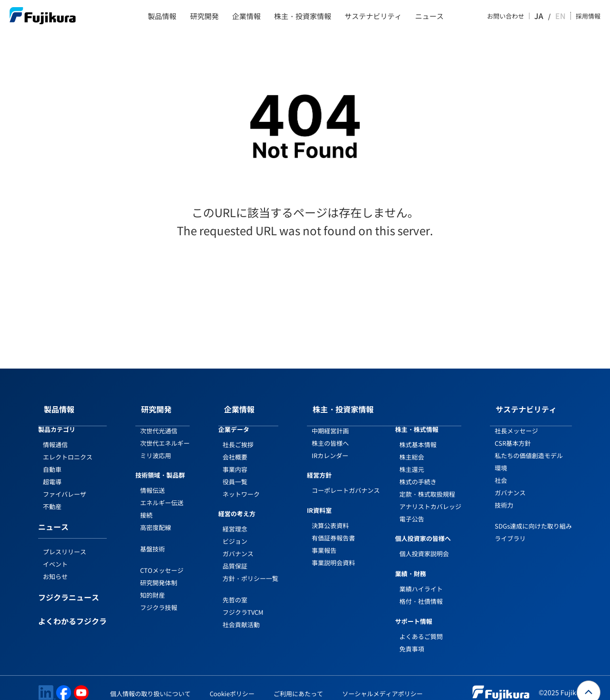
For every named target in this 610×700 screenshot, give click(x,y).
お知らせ (55, 567)
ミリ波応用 (156, 446)
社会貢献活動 (241, 615)
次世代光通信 (159, 421)
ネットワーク (241, 485)
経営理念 (235, 519)
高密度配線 (156, 518)
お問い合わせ (516, 16)
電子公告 (412, 509)
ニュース (429, 16)
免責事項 (412, 639)
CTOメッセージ (162, 561)
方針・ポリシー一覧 (250, 569)
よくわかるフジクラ (72, 612)
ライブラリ (510, 529)
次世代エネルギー (165, 434)
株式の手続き (418, 472)
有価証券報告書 (333, 528)
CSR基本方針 (513, 434)
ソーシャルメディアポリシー (382, 684)
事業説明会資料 (333, 553)
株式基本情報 (418, 435)
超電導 (52, 472)
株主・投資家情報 (303, 16)
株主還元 (412, 460)
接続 (146, 505)
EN (561, 16)
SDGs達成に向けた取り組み (533, 516)
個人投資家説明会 (424, 544)
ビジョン (235, 532)
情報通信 (55, 435)
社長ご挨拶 (238, 435)
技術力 (504, 495)
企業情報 (246, 16)
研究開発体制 (159, 573)
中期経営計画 (330, 421)
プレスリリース (65, 542)
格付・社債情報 (421, 592)
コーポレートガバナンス (346, 481)
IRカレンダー (330, 446)
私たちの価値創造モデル (529, 446)
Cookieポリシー (232, 684)
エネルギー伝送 (162, 493)
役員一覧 (235, 472)
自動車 (52, 460)
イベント (55, 555)
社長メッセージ (516, 421)
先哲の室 (235, 590)
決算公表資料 (330, 516)
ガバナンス (238, 544)
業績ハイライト (421, 579)
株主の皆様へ (330, 434)
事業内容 (235, 460)
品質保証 (235, 556)
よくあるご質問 (421, 627)
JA (548, 16)
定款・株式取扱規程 (427, 485)
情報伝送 (152, 481)
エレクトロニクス (68, 447)
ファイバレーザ (65, 485)
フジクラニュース (69, 589)
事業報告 (324, 541)
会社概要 (235, 447)
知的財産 (152, 585)
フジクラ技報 (159, 598)
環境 (501, 458)
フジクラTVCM (243, 603)
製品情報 (162, 16)
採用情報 (588, 16)
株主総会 (412, 447)
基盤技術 (152, 539)
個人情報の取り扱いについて (150, 684)
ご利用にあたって (298, 684)
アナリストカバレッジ (430, 497)
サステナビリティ (373, 16)
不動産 (52, 497)
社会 (501, 471)
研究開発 (204, 16)
